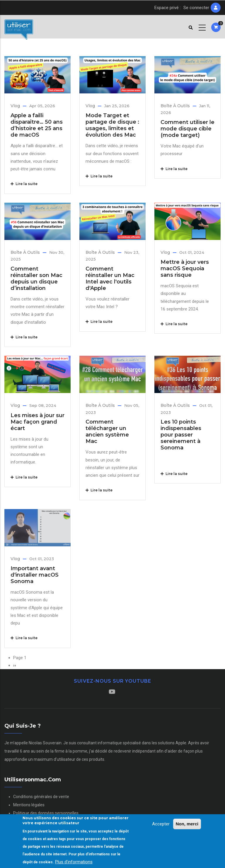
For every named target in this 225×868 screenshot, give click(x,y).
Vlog (15, 106)
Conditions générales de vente (41, 797)
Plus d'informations (74, 862)
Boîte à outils (175, 106)
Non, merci (187, 824)
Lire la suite (24, 184)
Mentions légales (29, 805)
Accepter (161, 824)
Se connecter (196, 8)
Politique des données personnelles (46, 813)
